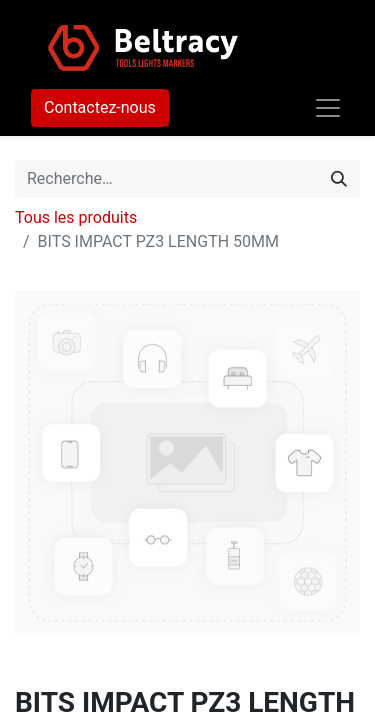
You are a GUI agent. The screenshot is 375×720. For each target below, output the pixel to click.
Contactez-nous (100, 107)
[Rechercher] (339, 179)
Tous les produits (76, 217)
